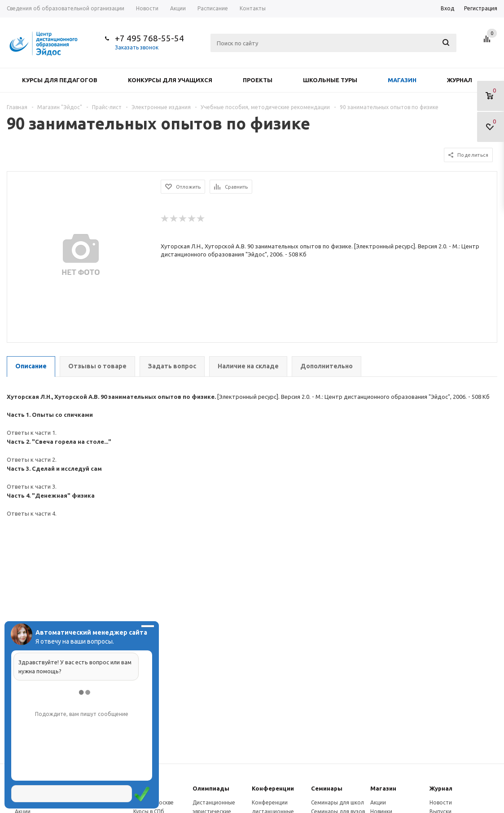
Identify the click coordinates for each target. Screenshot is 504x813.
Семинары (327, 788)
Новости (441, 802)
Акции (378, 802)
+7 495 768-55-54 (149, 38)
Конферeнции (273, 788)
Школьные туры (330, 80)
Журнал (460, 80)
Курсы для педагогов (60, 80)
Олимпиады (211, 788)
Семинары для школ (337, 802)
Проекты (258, 80)
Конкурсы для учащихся (170, 80)
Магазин (402, 80)
